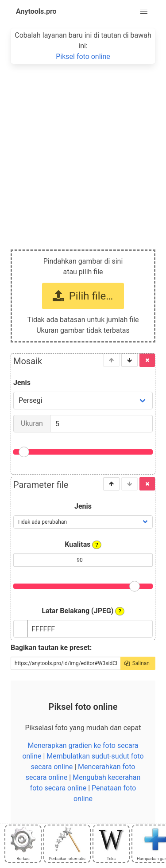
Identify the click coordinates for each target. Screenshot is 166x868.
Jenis (22, 383)
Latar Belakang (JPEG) (83, 611)
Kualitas (83, 545)
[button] (144, 12)
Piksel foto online (83, 56)
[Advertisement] (83, 151)
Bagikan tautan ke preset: (51, 648)
